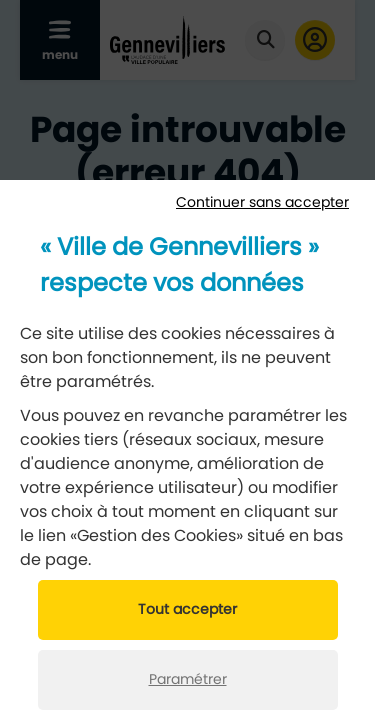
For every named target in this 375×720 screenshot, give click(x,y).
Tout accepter (187, 610)
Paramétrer (188, 680)
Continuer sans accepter (262, 203)
